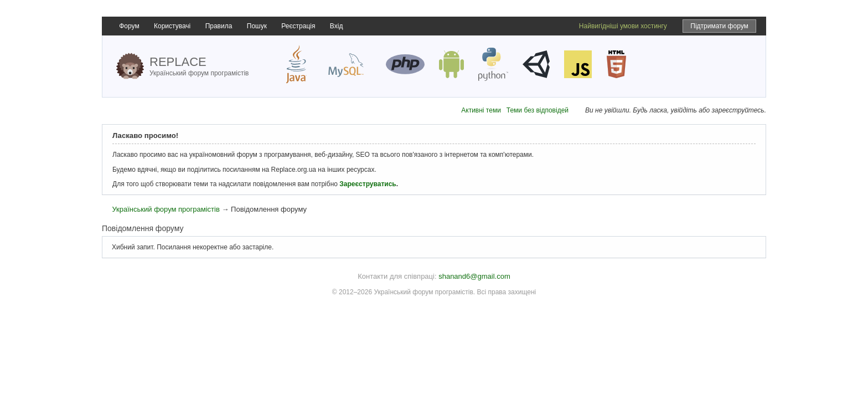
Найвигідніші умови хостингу (623, 26)
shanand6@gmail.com (474, 276)
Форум (129, 26)
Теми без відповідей (538, 110)
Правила (219, 26)
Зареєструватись (368, 184)
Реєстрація (298, 26)
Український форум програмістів (166, 209)
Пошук (257, 26)
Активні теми (481, 110)
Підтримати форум (719, 26)
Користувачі (172, 26)
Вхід (337, 26)
